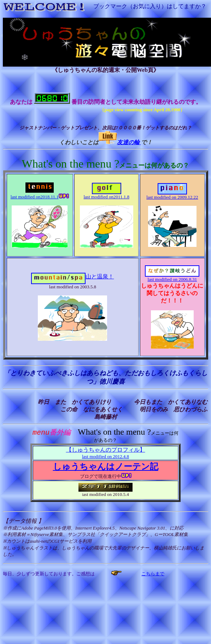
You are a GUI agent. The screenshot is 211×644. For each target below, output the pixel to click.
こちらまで (153, 574)
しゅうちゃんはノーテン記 (106, 467)
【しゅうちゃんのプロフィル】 (106, 453)
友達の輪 (129, 142)
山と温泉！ (72, 276)
